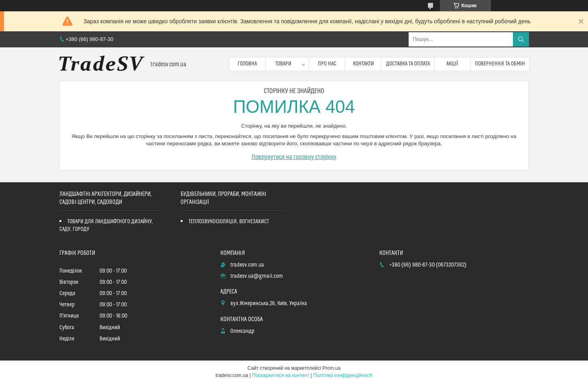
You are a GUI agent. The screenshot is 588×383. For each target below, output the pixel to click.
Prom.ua (331, 368)
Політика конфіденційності (343, 375)
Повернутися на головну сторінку (294, 157)
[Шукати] (521, 39)
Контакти (363, 64)
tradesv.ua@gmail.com (257, 276)
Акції (452, 64)
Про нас (327, 64)
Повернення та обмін (500, 64)
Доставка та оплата (408, 64)
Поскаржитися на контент (281, 375)
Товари (283, 64)
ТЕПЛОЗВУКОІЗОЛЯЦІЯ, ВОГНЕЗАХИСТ (229, 222)
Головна (247, 64)
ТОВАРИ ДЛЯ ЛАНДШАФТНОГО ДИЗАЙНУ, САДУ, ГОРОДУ (106, 225)
